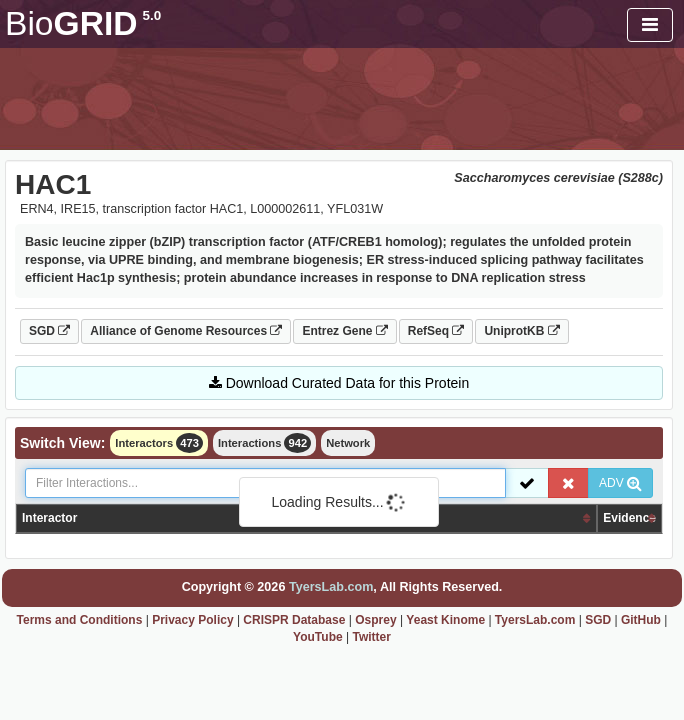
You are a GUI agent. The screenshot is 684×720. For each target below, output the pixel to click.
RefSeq (436, 331)
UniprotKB (521, 331)
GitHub (641, 620)
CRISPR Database (294, 620)
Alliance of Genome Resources (186, 331)
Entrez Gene (344, 331)
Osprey (375, 620)
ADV (620, 483)
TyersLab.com (331, 587)
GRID (83, 23)
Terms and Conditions (80, 620)
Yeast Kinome (445, 620)
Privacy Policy (192, 620)
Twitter (371, 637)
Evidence (629, 518)
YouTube (318, 637)
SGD (49, 331)
